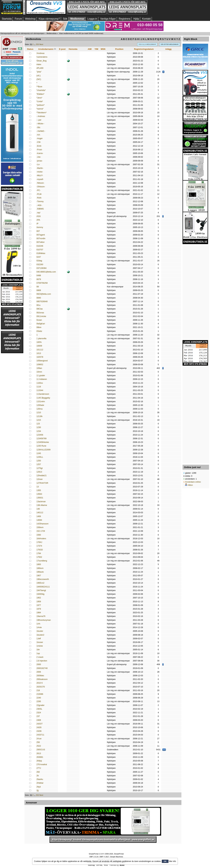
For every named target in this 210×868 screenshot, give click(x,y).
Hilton (190, 485)
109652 (40, 365)
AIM (90, 49)
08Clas (40, 309)
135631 (40, 498)
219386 (40, 694)
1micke (40, 646)
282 (38, 772)
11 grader (41, 376)
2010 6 (40, 683)
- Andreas (41, 116)
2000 (39, 664)
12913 (39, 472)
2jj (38, 790)
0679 (39, 279)
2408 (39, 720)
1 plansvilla (42, 339)
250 (38, 742)
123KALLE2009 (44, 450)
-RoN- (39, 198)
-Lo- (38, 164)
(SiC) (39, 79)
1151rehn (41, 402)
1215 (39, 420)
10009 (39, 346)
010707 (40, 250)
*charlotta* (41, 90)
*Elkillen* (40, 94)
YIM (96, 49)
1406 (39, 516)
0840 (39, 298)
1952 (39, 598)
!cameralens (42, 57)
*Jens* (39, 98)
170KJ (39, 542)
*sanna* (40, 109)
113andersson (43, 394)
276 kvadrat (42, 764)
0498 (39, 276)
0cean (39, 320)
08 (38, 287)
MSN (103, 49)
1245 (39, 453)
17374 (39, 546)
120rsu (40, 409)
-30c (38, 127)
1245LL (40, 457)
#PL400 (40, 68)
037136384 (42, 268)
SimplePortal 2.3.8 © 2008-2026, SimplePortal (106, 854)
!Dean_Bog (42, 61)
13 (38, 487)
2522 (39, 746)
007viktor (41, 242)
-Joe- (39, 157)
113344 (40, 390)
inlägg (168, 49)
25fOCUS (41, 750)
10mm (39, 372)
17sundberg (42, 561)
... (35, 44)
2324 (39, 713)
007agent (41, 235)
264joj (39, 761)
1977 (39, 605)
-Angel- (40, 138)
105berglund (42, 361)
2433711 (40, 735)
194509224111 (43, 587)
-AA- (39, 135)
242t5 (39, 727)
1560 (39, 535)
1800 (39, 564)
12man (40, 479)
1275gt (40, 468)
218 (38, 690)
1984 (39, 613)
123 (38, 424)
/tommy (40, 227)
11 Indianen (42, 379)
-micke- (40, 172)
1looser (40, 642)
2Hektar (40, 783)
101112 (40, 350)
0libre (39, 327)
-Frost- (40, 150)
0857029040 (42, 302)
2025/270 (41, 687)
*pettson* (41, 105)
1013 (39, 353)
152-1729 (41, 531)
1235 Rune (41, 446)
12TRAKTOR (42, 483)
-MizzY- (40, 175)
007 (38, 231)
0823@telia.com (44, 294)
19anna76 (41, 616)
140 (38, 509)
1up (38, 653)
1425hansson (43, 524)
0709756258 (42, 283)
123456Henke (43, 442)
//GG (39, 216)
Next (41, 44)
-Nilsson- (40, 183)
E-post (62, 49)
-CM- (39, 142)
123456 (40, 435)
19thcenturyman (44, 620)
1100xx (40, 383)
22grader (41, 705)
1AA (38, 624)
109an (39, 368)
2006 (39, 672)
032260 (40, 264)
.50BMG (40, 209)
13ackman (41, 502)
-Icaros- (40, 153)
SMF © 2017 (104, 857)
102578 (40, 357)
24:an (39, 739)
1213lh (40, 416)
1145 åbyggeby (43, 398)
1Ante (39, 627)
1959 (39, 602)
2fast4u (40, 779)
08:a (38, 305)
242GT (40, 724)
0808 (39, 290)
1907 (39, 576)
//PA (38, 220)
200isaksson (42, 679)
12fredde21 (42, 476)
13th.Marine (42, 505)
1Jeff (39, 639)
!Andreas (41, 53)
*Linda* (40, 101)
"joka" (39, 72)
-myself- (40, 179)
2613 (39, 753)
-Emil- (39, 146)
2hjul (39, 787)
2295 (39, 701)
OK (165, 861)
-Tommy (40, 201)
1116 (39, 387)
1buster (40, 631)
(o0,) (39, 76)
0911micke (41, 316)
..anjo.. (40, 205)
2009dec (40, 676)
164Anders (41, 539)
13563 (39, 494)
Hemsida (73, 49)
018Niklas (41, 253)
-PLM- (39, 194)
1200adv (40, 405)
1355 (39, 490)
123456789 (42, 439)
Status (30, 49)
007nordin (41, 238)
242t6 (39, 731)
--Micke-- (40, 124)
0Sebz (39, 331)
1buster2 (40, 635)
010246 (40, 246)
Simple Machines (116, 857)
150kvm (40, 527)
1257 (39, 464)
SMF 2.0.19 (94, 857)
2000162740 (42, 668)
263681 (40, 757)
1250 (39, 461)
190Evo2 (40, 583)
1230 (39, 427)
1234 (39, 431)
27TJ (39, 768)
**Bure (39, 87)
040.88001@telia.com (46, 272)
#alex (39, 64)
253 (37, 44)
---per (39, 120)
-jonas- (40, 161)
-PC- (39, 190)
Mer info (173, 861)
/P (38, 224)
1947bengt (41, 590)
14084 (39, 520)
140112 (40, 513)
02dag (39, 261)
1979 (39, 609)
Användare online (193, 482)
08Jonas (40, 313)
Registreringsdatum (144, 49)
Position (119, 49)
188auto (40, 572)
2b (38, 776)
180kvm (40, 568)
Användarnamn (47, 49)
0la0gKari (41, 324)
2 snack (40, 657)
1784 (39, 553)
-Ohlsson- (41, 187)
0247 (39, 257)
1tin (38, 650)
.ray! (38, 213)
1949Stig (40, 594)
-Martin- (40, 168)
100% (39, 342)
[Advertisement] (168, 7)
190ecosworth (43, 579)
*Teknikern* (42, 113)
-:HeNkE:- (41, 131)
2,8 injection (42, 661)
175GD (40, 550)
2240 (39, 698)
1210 (39, 413)
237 (38, 716)
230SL (39, 709)
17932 (39, 557)
